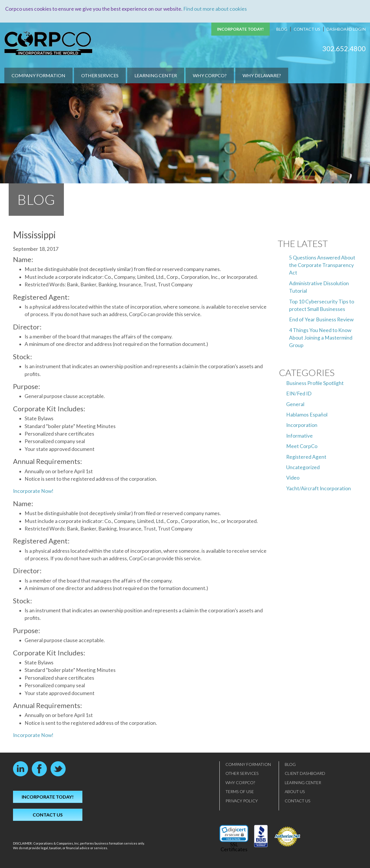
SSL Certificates (234, 847)
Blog (282, 29)
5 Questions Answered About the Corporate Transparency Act (322, 265)
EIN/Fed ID (299, 394)
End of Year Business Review (321, 319)
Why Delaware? (262, 75)
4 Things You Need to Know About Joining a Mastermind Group (321, 338)
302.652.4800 (344, 48)
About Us (295, 791)
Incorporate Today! (240, 29)
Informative (299, 435)
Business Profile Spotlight (315, 383)
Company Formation (38, 75)
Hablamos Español (307, 415)
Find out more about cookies (215, 9)
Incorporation (302, 425)
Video (293, 478)
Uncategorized (303, 467)
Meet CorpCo (302, 446)
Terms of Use (240, 791)
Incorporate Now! (33, 491)
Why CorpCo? (210, 75)
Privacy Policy (242, 801)
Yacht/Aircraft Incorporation (319, 488)
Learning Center (156, 75)
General (295, 404)
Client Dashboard (305, 773)
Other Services (100, 75)
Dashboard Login (346, 29)
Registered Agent (306, 457)
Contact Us (307, 29)
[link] (234, 833)
